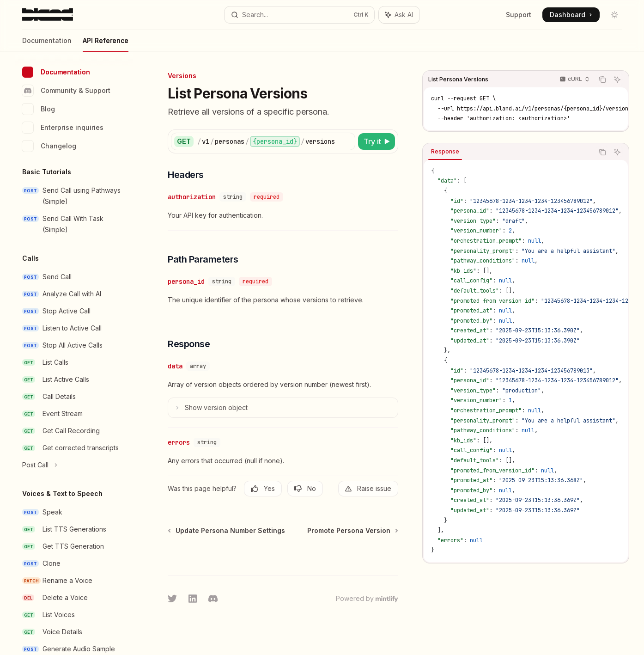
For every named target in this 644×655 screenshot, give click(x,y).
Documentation (47, 44)
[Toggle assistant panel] (399, 15)
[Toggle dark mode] (614, 15)
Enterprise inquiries (63, 128)
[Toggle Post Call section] (74, 465)
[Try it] (377, 141)
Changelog (49, 146)
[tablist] (508, 152)
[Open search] (299, 15)
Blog (39, 109)
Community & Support (66, 91)
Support (519, 15)
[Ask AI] (617, 80)
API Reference (106, 44)
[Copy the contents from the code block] (602, 80)
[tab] (445, 152)
